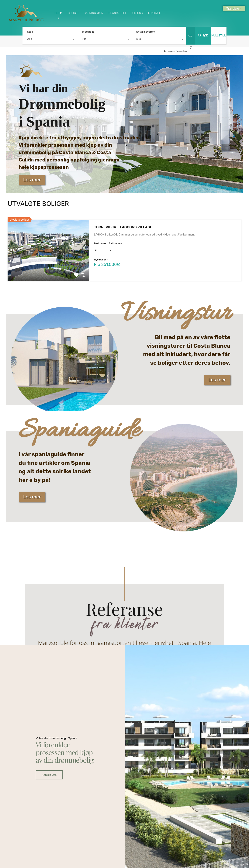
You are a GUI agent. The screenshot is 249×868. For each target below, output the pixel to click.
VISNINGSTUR (94, 13)
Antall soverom (146, 32)
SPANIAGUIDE (118, 13)
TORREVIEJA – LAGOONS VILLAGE (123, 227)
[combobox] (50, 40)
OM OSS (138, 13)
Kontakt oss (48, 667)
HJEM (59, 13)
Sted (30, 32)
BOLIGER (74, 13)
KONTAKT (154, 13)
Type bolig (88, 32)
